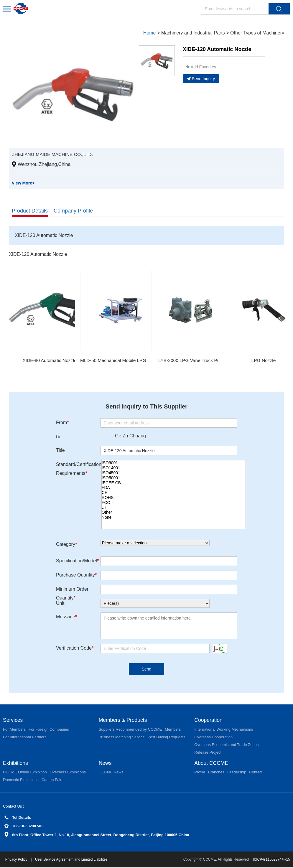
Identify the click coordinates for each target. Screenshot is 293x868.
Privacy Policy (17, 860)
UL (174, 508)
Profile (200, 773)
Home (150, 33)
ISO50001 (174, 478)
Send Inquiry (201, 79)
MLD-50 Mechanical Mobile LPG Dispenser (125, 360)
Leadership (237, 773)
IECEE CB (174, 483)
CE (174, 493)
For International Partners (25, 737)
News (105, 763)
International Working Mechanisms (224, 730)
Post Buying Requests (167, 737)
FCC (174, 503)
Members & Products (124, 720)
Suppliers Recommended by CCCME (130, 730)
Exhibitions (16, 763)
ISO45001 (174, 473)
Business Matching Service (122, 737)
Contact (256, 773)
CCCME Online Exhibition (25, 773)
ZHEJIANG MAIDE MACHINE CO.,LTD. (54, 154)
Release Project (208, 753)
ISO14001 (174, 468)
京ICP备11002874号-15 (271, 860)
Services (13, 720)
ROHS (174, 498)
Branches (216, 773)
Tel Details (18, 818)
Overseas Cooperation (213, 737)
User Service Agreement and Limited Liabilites (72, 860)
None (174, 518)
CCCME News (111, 773)
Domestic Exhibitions (21, 780)
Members (173, 730)
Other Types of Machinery (257, 33)
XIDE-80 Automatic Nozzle (50, 360)
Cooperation (209, 720)
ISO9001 (174, 463)
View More (23, 183)
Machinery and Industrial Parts (193, 33)
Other (174, 513)
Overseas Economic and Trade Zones (226, 745)
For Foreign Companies (49, 730)
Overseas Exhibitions (68, 773)
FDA (174, 488)
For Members (14, 730)
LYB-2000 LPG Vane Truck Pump (192, 360)
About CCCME (212, 763)
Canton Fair (52, 780)
